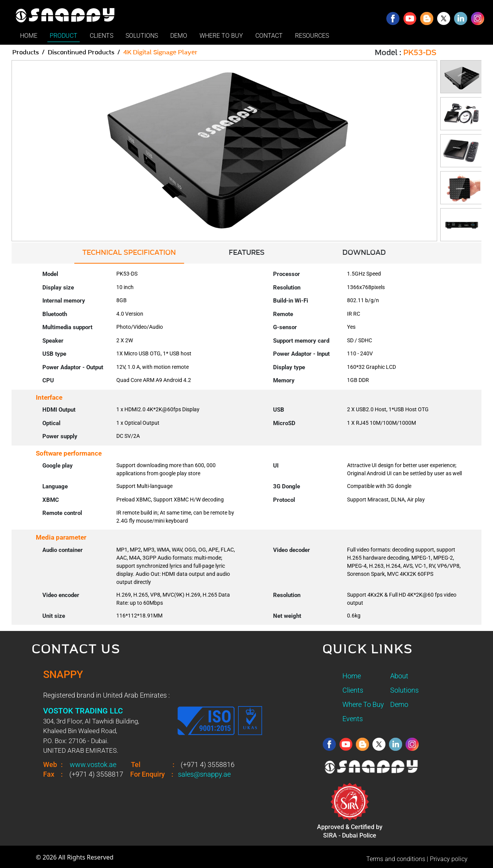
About (399, 676)
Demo (399, 704)
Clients (353, 690)
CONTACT (269, 36)
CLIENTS (101, 36)
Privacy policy (449, 859)
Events (353, 719)
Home (352, 676)
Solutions (404, 690)
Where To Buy (363, 704)
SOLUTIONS (142, 36)
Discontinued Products (81, 52)
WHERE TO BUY (221, 36)
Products (26, 52)
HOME (29, 36)
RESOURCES (312, 36)
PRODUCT (64, 36)
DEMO (179, 36)
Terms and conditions (396, 859)
